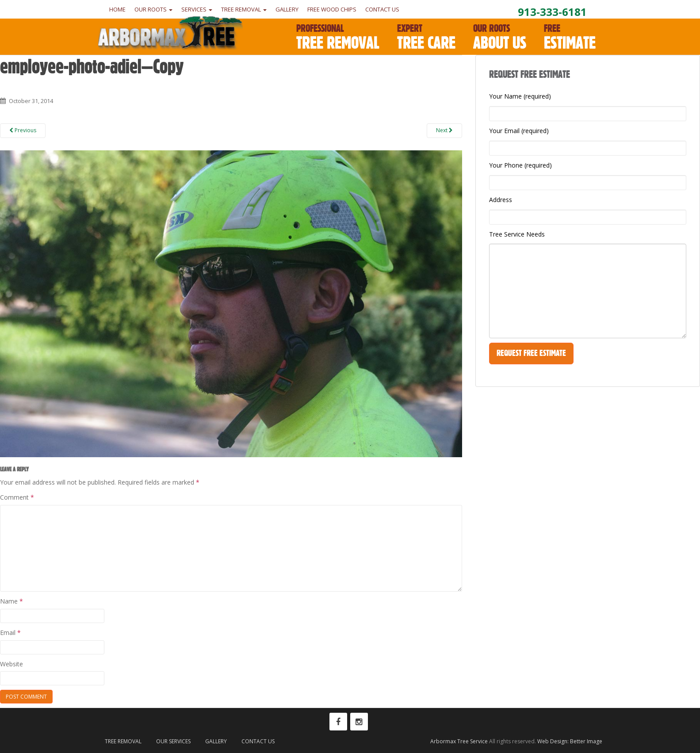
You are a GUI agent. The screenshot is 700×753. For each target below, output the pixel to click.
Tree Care (426, 37)
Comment (17, 497)
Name (11, 601)
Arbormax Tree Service (459, 741)
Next (444, 130)
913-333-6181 (552, 12)
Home (117, 9)
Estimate (570, 37)
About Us (500, 37)
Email (10, 633)
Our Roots (153, 9)
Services (197, 9)
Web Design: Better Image (570, 741)
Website (11, 664)
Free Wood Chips (332, 9)
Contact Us (382, 9)
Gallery (287, 9)
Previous (23, 130)
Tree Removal (244, 9)
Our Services (173, 741)
